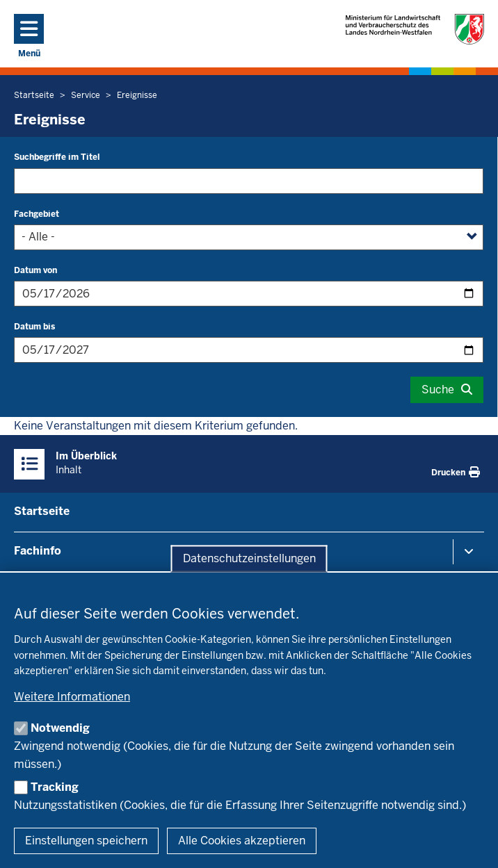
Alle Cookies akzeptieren (242, 841)
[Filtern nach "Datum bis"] (249, 350)
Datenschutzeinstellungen (249, 558)
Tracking (55, 787)
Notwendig (60, 728)
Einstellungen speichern (86, 841)
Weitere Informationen (72, 697)
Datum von (35, 270)
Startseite (42, 511)
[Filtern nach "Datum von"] (249, 294)
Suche (438, 390)
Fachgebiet (37, 214)
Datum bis (34, 327)
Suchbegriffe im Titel (57, 157)
